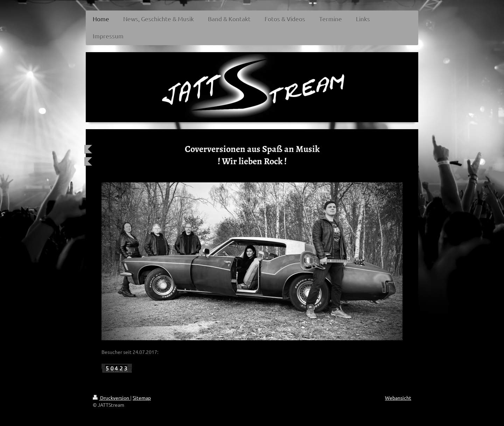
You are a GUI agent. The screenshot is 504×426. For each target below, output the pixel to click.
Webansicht (398, 398)
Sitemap (142, 398)
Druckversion (111, 398)
